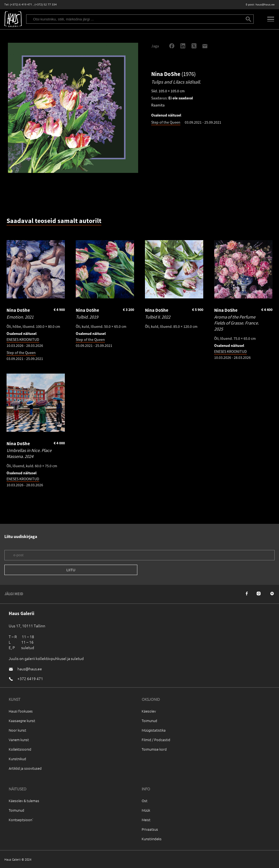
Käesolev (149, 711)
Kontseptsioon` (21, 820)
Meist (146, 820)
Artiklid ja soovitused (25, 768)
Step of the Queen (166, 122)
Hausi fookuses (21, 711)
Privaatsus (150, 829)
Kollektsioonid (20, 749)
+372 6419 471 (30, 678)
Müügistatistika (154, 730)
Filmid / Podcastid (156, 740)
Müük (146, 810)
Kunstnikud (17, 759)
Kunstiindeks (152, 839)
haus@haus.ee (265, 4)
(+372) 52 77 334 (46, 4)
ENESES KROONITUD (23, 340)
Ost (145, 801)
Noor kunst (17, 730)
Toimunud (149, 721)
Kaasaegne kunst (22, 721)
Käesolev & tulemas (24, 801)
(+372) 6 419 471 (21, 4)
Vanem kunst (19, 740)
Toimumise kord (154, 749)
